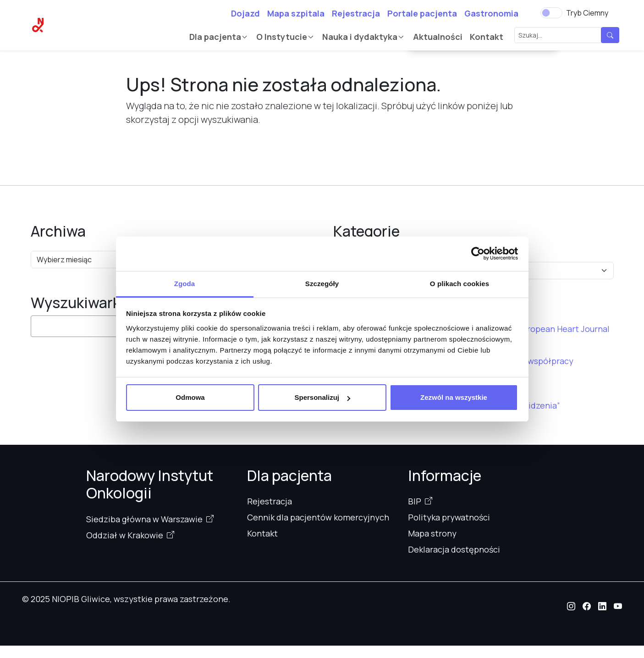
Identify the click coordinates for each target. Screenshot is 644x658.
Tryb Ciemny (587, 13)
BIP (415, 501)
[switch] (551, 13)
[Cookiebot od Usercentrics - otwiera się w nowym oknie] (478, 254)
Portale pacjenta (422, 13)
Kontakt (487, 37)
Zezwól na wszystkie (454, 397)
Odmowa (190, 397)
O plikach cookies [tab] (460, 284)
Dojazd (245, 13)
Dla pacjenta (215, 37)
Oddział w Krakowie (125, 535)
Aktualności (438, 37)
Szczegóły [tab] (322, 284)
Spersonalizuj (322, 397)
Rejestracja (356, 13)
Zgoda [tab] (185, 284)
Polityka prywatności (449, 517)
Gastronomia (491, 13)
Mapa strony (432, 533)
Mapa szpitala (296, 13)
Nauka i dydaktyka (360, 37)
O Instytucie (282, 37)
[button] (571, 606)
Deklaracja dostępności (454, 549)
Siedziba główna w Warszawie (144, 519)
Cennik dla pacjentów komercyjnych (318, 517)
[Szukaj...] (558, 35)
